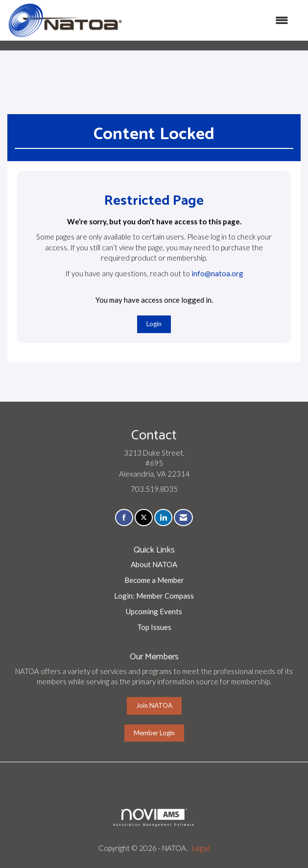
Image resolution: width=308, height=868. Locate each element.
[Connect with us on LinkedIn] (163, 518)
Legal (201, 848)
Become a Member (154, 580)
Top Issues (154, 627)
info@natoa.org (217, 273)
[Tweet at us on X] (144, 518)
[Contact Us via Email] (183, 518)
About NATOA (154, 564)
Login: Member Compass (154, 596)
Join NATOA (154, 705)
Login (154, 324)
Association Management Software (154, 818)
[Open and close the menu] (211, 20)
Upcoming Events (154, 611)
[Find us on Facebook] (124, 518)
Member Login (154, 733)
